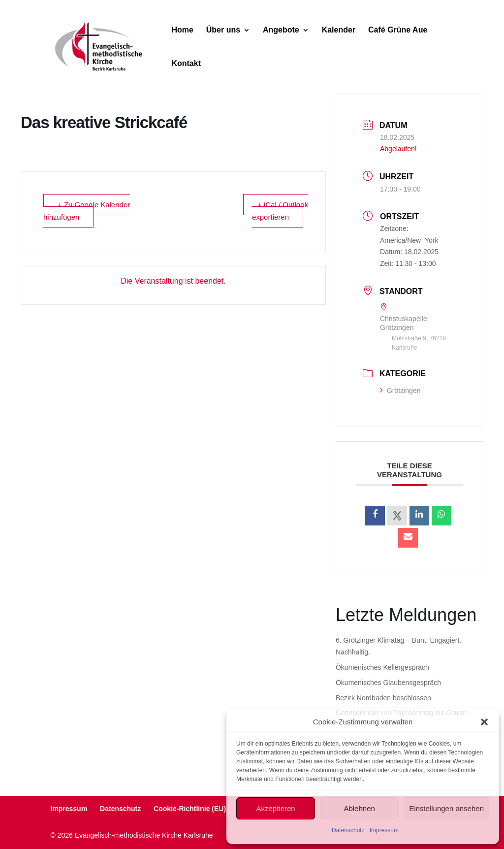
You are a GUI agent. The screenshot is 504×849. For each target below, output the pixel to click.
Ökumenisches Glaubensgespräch (388, 683)
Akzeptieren (275, 808)
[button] (484, 722)
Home (182, 30)
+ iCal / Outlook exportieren (280, 211)
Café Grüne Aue (398, 30)
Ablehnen (359, 808)
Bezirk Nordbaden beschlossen (383, 698)
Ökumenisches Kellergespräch (382, 667)
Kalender (339, 30)
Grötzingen (400, 391)
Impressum (384, 830)
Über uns (223, 30)
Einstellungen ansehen (446, 808)
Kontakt (186, 64)
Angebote (281, 30)
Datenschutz (348, 830)
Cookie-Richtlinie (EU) (190, 809)
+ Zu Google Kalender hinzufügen (87, 211)
